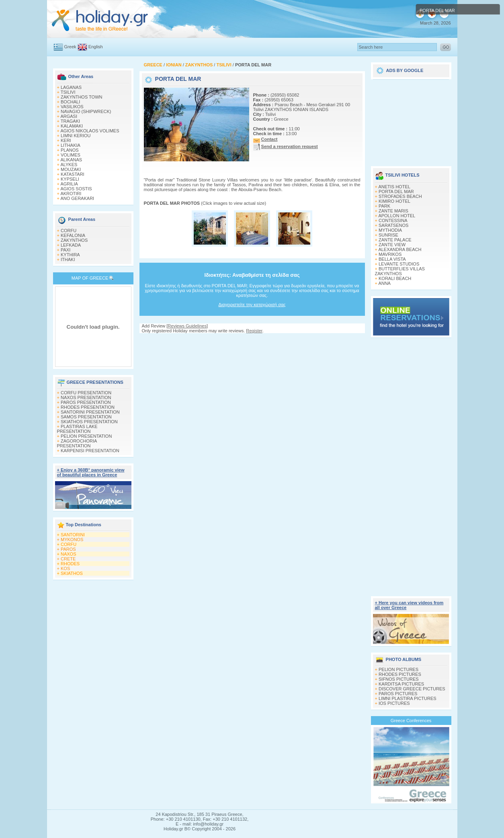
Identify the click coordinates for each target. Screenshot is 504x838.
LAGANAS (71, 87)
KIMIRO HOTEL (394, 201)
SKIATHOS (72, 573)
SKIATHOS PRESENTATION (89, 422)
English (96, 47)
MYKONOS (72, 539)
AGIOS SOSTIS (76, 189)
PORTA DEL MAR (396, 191)
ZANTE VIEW (392, 245)
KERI (66, 140)
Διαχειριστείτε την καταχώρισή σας (252, 305)
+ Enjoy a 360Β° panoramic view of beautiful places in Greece (91, 472)
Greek (70, 47)
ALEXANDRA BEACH (400, 249)
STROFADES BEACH (400, 196)
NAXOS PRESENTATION (86, 397)
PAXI (66, 250)
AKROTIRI (71, 194)
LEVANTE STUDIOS (399, 264)
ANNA (384, 283)
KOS (65, 568)
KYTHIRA (70, 255)
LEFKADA (71, 245)
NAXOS (69, 554)
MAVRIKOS (390, 254)
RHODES (70, 564)
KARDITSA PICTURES (401, 684)
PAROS (68, 549)
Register (254, 331)
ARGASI (69, 116)
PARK (384, 206)
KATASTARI (73, 174)
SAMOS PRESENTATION (86, 417)
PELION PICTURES (398, 669)
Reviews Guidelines (187, 326)
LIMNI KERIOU (76, 136)
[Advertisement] (252, 341)
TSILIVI (68, 92)
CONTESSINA (393, 220)
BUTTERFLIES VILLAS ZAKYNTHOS (400, 271)
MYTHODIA (390, 230)
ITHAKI (68, 259)
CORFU (69, 231)
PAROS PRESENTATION (86, 402)
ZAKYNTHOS (74, 240)
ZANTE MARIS (393, 211)
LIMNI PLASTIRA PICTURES (408, 698)
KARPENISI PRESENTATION (90, 451)
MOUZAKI (71, 169)
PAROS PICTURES (398, 694)
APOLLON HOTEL (397, 216)
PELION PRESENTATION (86, 436)
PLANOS (70, 150)
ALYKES (69, 165)
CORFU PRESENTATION (86, 393)
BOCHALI (70, 102)
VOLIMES (71, 155)
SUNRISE (388, 235)
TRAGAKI (70, 121)
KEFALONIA (73, 235)
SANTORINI (73, 535)
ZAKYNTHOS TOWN (82, 97)
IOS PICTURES (394, 703)
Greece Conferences (411, 721)
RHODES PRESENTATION (88, 407)
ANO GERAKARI (77, 198)
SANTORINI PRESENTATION (90, 412)
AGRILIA (69, 184)
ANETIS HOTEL (394, 187)
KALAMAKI (72, 126)
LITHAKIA (71, 145)
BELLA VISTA (392, 259)
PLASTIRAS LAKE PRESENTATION (77, 429)
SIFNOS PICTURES (399, 679)
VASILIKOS (72, 107)
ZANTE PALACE (395, 240)
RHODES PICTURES (400, 674)
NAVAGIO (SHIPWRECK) (86, 111)
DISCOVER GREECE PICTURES (412, 689)
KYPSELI (70, 179)
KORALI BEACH (395, 278)
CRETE (68, 559)
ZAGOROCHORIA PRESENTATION (77, 443)
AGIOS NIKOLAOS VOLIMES (90, 131)
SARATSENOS (393, 225)
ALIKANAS (71, 160)
